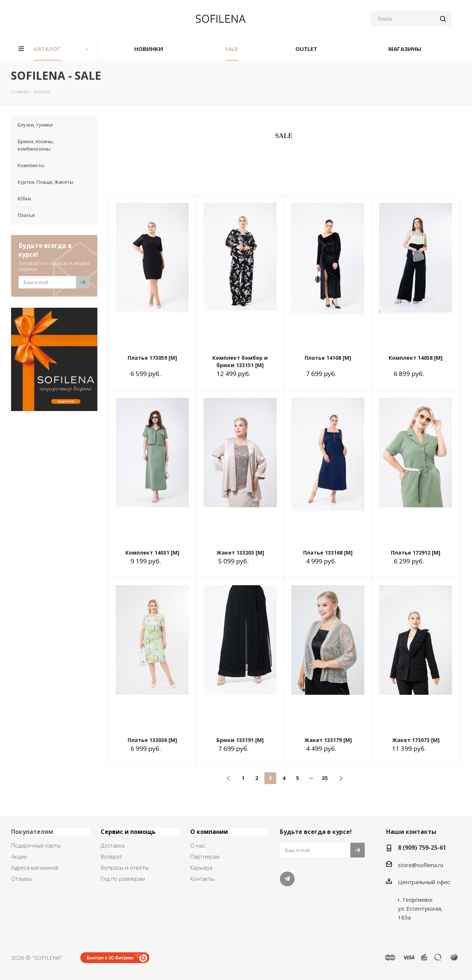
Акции (19, 856)
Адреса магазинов (35, 867)
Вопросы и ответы (125, 867)
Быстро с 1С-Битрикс (110, 958)
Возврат (111, 856)
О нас (198, 845)
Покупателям (32, 832)
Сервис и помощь (128, 832)
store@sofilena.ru (421, 865)
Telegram (287, 879)
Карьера (201, 867)
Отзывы (21, 879)
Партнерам (205, 856)
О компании (209, 832)
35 (325, 778)
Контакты (202, 879)
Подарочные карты (36, 845)
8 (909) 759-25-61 (422, 848)
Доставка (113, 845)
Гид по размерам (123, 879)
